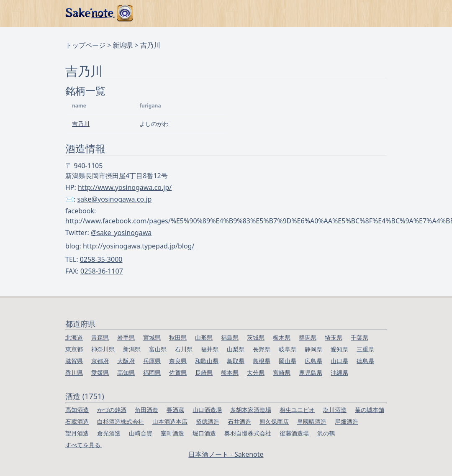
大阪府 (126, 361)
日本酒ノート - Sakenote (226, 454)
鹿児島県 (311, 372)
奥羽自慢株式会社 (248, 433)
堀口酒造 (204, 433)
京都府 (100, 361)
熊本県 (230, 372)
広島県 (313, 361)
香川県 (74, 372)
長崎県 (204, 372)
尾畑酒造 (347, 421)
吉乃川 (81, 124)
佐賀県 (178, 372)
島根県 (262, 361)
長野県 (262, 349)
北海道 (74, 337)
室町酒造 (172, 433)
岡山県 (288, 361)
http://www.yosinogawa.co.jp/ (125, 187)
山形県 (204, 337)
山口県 (339, 361)
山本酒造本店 (170, 421)
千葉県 (360, 337)
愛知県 (339, 349)
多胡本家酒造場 (251, 410)
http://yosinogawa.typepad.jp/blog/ (139, 246)
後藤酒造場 (294, 433)
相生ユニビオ (297, 410)
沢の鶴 (326, 433)
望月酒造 (77, 433)
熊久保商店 (274, 421)
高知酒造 (77, 410)
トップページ (85, 45)
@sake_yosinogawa (121, 233)
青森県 (100, 337)
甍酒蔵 (175, 410)
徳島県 (365, 361)
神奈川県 (103, 349)
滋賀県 (74, 361)
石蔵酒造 (77, 421)
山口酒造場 (207, 410)
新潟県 (123, 45)
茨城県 (256, 337)
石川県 (184, 349)
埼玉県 (334, 337)
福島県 (230, 337)
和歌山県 (207, 361)
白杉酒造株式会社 (121, 421)
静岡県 (313, 349)
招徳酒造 (208, 421)
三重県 (365, 349)
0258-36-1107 (102, 271)
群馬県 (308, 337)
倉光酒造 (109, 433)
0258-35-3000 (101, 259)
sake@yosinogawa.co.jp (114, 199)
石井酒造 (239, 421)
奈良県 (178, 361)
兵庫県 (152, 361)
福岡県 (152, 372)
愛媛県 (100, 372)
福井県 (210, 349)
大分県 (256, 372)
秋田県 (178, 337)
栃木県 (282, 337)
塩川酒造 (335, 410)
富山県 (158, 349)
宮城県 (152, 337)
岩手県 (126, 337)
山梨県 (236, 349)
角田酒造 (146, 410)
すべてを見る (84, 445)
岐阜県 (288, 349)
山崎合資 (141, 433)
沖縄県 (339, 372)
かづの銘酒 (112, 410)
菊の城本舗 (370, 410)
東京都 (74, 349)
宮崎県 (282, 372)
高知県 (126, 372)
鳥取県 (236, 361)
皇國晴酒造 (312, 421)
